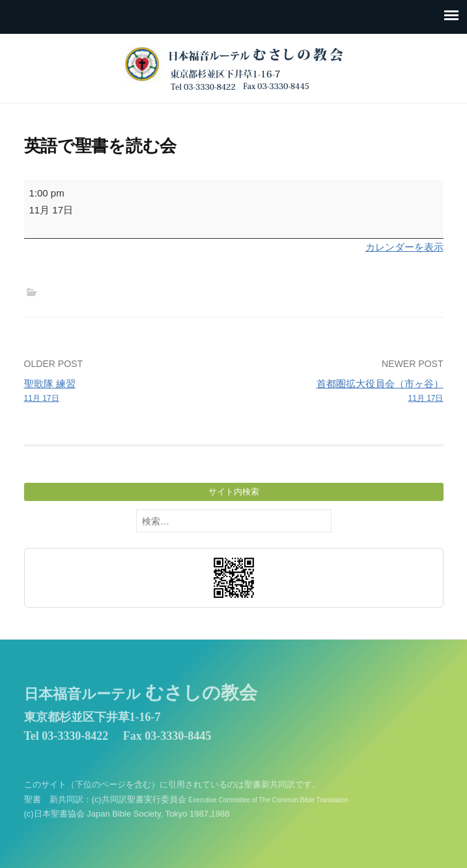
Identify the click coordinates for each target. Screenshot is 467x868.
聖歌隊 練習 (125, 392)
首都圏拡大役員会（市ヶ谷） (342, 392)
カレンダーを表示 (404, 247)
